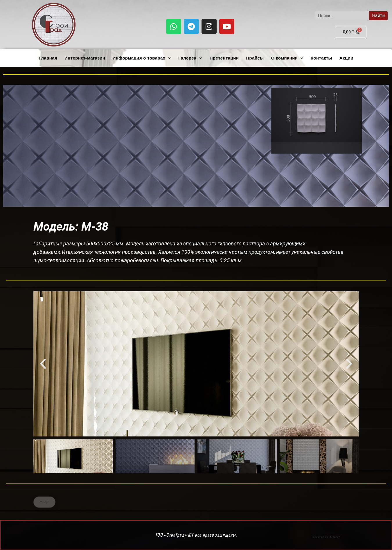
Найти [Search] (378, 16)
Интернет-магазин (85, 58)
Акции (346, 58)
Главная (48, 58)
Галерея (190, 58)
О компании (287, 58)
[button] (43, 364)
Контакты (321, 58)
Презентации (224, 58)
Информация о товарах (142, 58)
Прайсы (255, 58)
